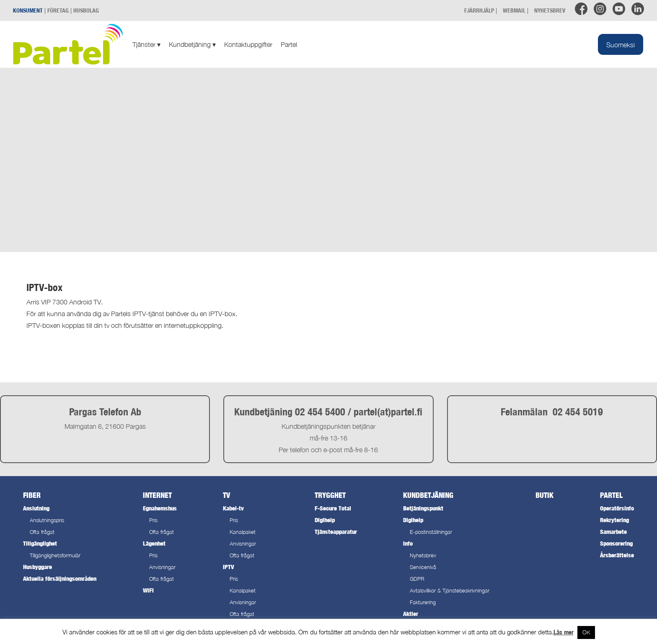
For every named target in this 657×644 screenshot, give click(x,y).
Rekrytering (614, 520)
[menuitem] (621, 44)
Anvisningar (162, 567)
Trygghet (330, 495)
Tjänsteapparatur (336, 532)
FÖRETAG (58, 10)
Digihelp (325, 520)
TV (226, 495)
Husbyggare (38, 567)
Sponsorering (616, 543)
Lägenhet (154, 543)
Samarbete (613, 532)
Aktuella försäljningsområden (60, 578)
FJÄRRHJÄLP (479, 10)
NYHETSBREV (550, 10)
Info (408, 543)
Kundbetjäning (192, 44)
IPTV (228, 567)
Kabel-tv (233, 508)
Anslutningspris (47, 520)
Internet (157, 495)
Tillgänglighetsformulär (55, 555)
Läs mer (564, 632)
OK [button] (586, 632)
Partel (289, 44)
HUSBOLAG (86, 10)
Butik (544, 495)
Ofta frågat (42, 532)
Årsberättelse (617, 555)
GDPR (417, 579)
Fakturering (423, 602)
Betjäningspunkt (423, 508)
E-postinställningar (431, 532)
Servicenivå (423, 567)
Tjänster (146, 44)
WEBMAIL (514, 10)
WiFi (148, 590)
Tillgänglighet (40, 543)
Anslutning (36, 508)
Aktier (411, 614)
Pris (153, 520)
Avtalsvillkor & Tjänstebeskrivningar (450, 591)
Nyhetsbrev (423, 555)
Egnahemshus (160, 508)
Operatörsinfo (617, 508)
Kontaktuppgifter (248, 44)
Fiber (32, 495)
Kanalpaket (243, 532)
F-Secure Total (333, 508)
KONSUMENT (28, 10)
